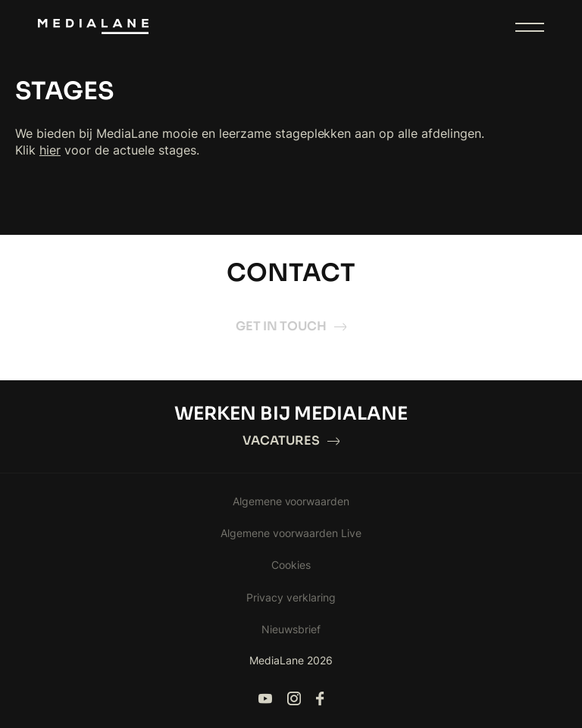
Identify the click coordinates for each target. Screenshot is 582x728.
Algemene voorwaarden (291, 501)
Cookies (291, 565)
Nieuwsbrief (291, 629)
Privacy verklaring (291, 597)
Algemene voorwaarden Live (291, 533)
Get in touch (291, 326)
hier (50, 150)
